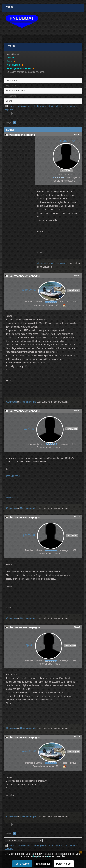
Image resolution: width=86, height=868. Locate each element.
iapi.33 (29, 645)
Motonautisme (24, 106)
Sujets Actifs (12, 86)
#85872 (77, 275)
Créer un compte (59, 263)
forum (12, 106)
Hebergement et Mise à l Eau (48, 106)
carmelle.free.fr (13, 476)
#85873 (77, 410)
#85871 (77, 134)
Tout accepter (22, 864)
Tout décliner (43, 864)
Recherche (11, 96)
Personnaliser (64, 864)
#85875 (77, 627)
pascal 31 (29, 535)
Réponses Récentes (15, 91)
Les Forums (11, 80)
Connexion (42, 263)
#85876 (77, 737)
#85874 (77, 517)
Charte (9, 101)
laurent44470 (66, 141)
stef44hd (29, 429)
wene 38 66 (29, 290)
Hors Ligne (66, 171)
